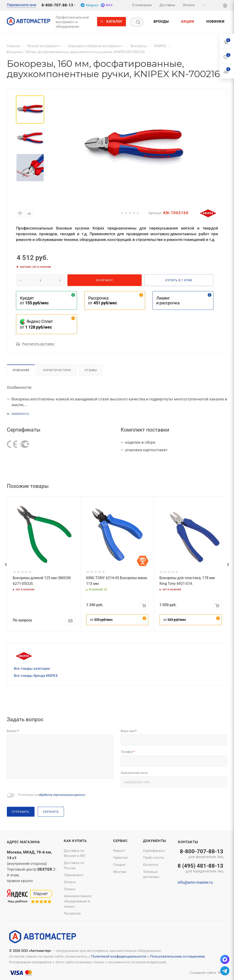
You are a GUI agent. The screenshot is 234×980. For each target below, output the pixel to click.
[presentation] (6, 564)
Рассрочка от (103, 300)
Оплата (70, 882)
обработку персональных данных (62, 795)
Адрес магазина (23, 842)
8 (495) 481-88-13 (200, 869)
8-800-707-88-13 (57, 5)
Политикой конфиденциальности (119, 956)
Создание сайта (203, 973)
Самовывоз (73, 875)
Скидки (119, 865)
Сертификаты (154, 851)
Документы (155, 841)
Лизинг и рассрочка (168, 300)
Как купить (75, 841)
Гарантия (120, 858)
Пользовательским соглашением (177, 956)
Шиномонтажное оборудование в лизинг (78, 901)
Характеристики (57, 370)
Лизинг (70, 889)
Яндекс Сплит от (36, 324)
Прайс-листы (154, 858)
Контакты (188, 842)
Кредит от (34, 300)
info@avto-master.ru (195, 882)
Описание (21, 370)
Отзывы (91, 370)
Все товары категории (32, 669)
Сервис (120, 841)
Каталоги (151, 865)
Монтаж (120, 872)
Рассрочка (72, 913)
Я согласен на (52, 795)
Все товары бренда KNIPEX (36, 676)
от (101, 620)
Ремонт (119, 851)
